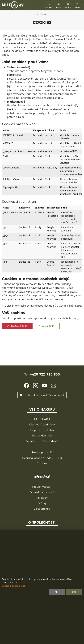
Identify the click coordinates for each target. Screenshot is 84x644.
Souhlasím (46, 326)
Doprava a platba (42, 430)
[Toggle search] (49, 5)
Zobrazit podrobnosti (14, 586)
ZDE (79, 306)
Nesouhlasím (17, 326)
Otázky (42, 503)
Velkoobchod (42, 509)
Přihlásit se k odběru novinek (42, 395)
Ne (57, 592)
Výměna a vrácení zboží (42, 441)
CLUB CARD (42, 419)
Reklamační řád (42, 435)
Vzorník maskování (42, 492)
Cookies (42, 463)
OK (74, 592)
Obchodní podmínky (42, 424)
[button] (59, 5)
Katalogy (42, 498)
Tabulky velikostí (42, 487)
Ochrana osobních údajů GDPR (42, 458)
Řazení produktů (42, 452)
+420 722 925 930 (42, 374)
